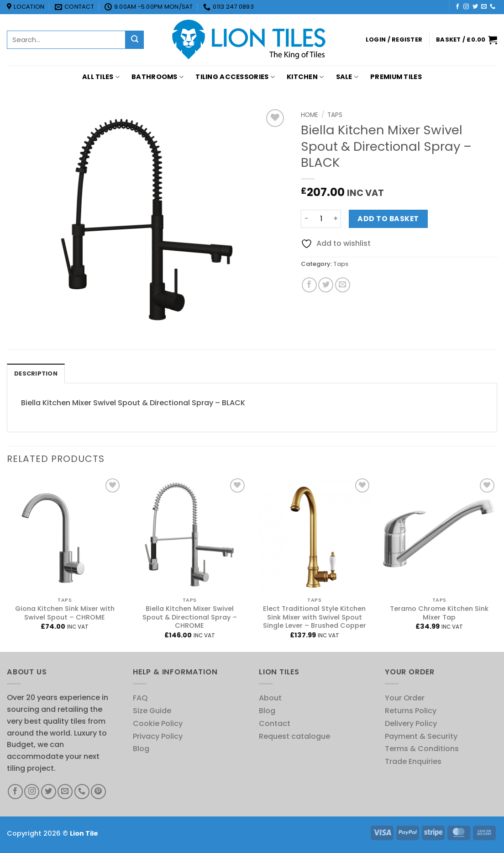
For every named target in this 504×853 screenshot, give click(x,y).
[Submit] (135, 40)
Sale (347, 77)
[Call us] (493, 7)
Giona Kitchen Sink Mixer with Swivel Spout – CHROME (65, 613)
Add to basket (388, 219)
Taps (335, 115)
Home (310, 115)
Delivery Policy (411, 723)
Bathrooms (157, 77)
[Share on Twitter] (326, 285)
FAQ (140, 698)
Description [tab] (36, 374)
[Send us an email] (484, 7)
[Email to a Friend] (343, 285)
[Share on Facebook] (309, 285)
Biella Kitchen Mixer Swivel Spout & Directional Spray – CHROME (190, 617)
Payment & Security (421, 736)
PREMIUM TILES (396, 77)
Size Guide (152, 711)
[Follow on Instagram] (466, 7)
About (270, 698)
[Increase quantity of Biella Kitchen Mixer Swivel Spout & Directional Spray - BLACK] (336, 219)
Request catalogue (294, 736)
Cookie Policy (158, 723)
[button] (394, 40)
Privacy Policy (158, 736)
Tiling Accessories (235, 77)
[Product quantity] (321, 219)
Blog (141, 749)
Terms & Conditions (422, 749)
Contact (275, 723)
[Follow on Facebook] (457, 7)
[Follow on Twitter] (475, 7)
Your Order (405, 698)
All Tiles (101, 77)
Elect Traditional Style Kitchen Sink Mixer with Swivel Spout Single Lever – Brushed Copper (315, 617)
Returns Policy (411, 711)
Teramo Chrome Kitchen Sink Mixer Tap (439, 613)
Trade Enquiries (413, 761)
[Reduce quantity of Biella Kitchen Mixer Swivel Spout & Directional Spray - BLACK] (306, 219)
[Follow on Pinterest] (98, 792)
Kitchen (305, 77)
